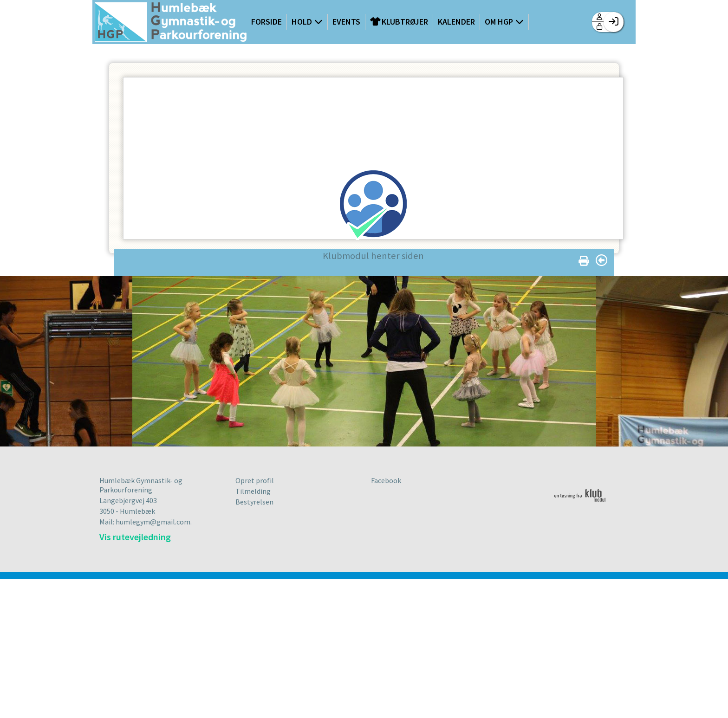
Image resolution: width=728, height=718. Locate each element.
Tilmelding (253, 491)
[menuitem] (171, 23)
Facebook (386, 480)
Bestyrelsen (254, 502)
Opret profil (255, 480)
